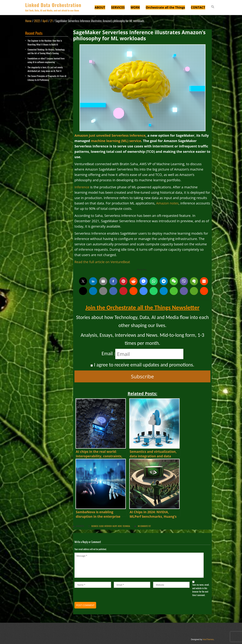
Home (28, 21)
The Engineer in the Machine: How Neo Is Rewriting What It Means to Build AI (45, 42)
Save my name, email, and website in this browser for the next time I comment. (201, 590)
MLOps (115, 526)
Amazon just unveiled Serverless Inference (110, 135)
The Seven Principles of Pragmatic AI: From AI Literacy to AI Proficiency (47, 78)
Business (95, 526)
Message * (139, 565)
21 (51, 21)
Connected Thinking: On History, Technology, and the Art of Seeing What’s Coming (46, 51)
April (45, 21)
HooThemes (208, 639)
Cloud (101, 526)
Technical (126, 526)
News (120, 526)
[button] (213, 7)
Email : (108, 353)
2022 (37, 21)
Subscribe (142, 376)
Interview (108, 526)
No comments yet (144, 526)
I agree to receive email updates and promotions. (142, 365)
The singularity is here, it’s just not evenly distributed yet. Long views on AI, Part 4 (45, 69)
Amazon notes (167, 203)
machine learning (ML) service (116, 141)
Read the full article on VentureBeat (102, 262)
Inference (82, 187)
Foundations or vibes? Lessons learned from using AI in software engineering (46, 60)
